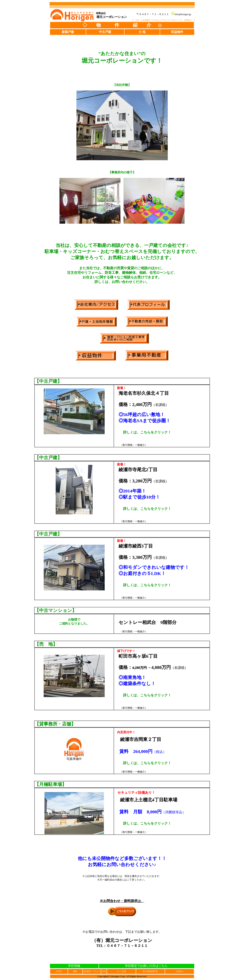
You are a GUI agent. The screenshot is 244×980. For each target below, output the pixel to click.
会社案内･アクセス (151, 20)
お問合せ (188, 20)
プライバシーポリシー (171, 20)
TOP (137, 20)
